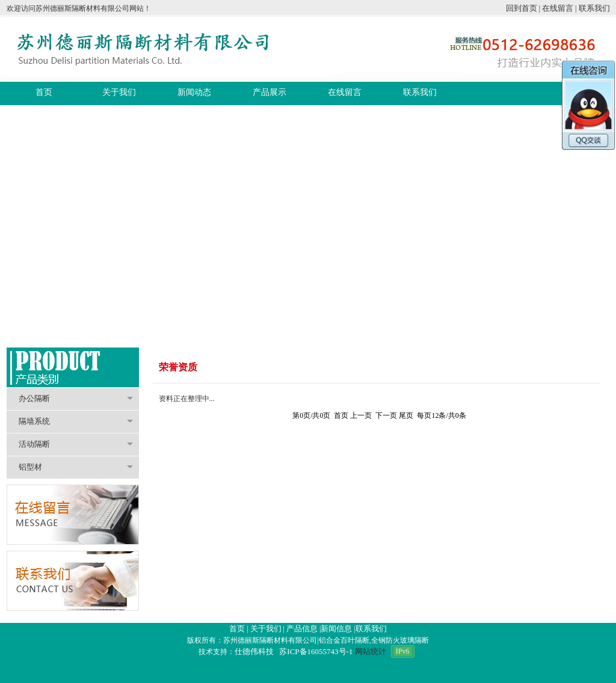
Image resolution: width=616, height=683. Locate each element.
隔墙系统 (76, 421)
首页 (237, 629)
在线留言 (558, 8)
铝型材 (76, 467)
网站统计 (371, 651)
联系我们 (594, 8)
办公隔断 (76, 398)
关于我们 (266, 629)
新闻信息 (336, 629)
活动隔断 (76, 444)
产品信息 (302, 629)
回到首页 (522, 8)
